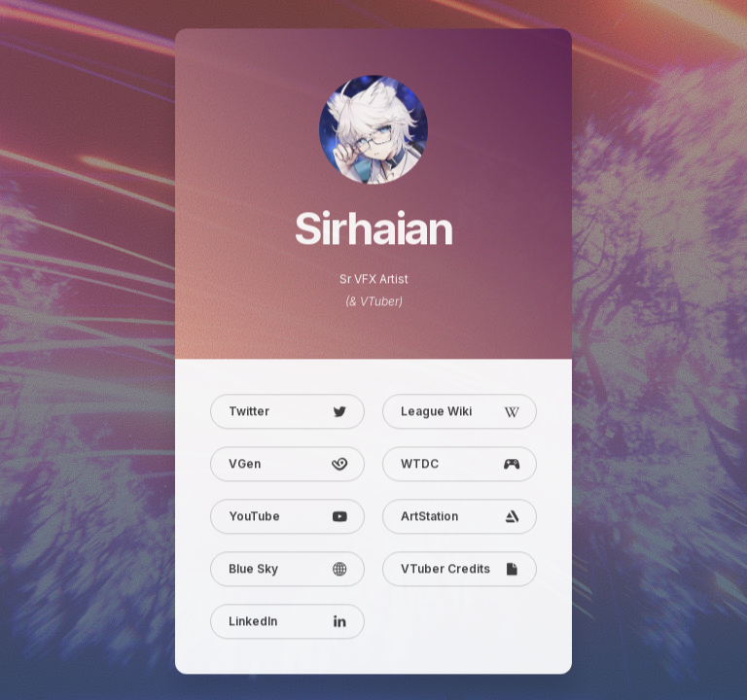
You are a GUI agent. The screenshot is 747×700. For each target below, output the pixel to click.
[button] (287, 413)
